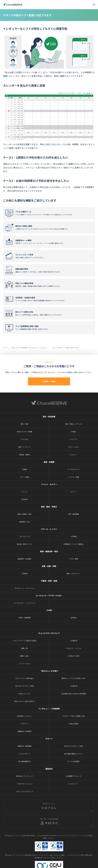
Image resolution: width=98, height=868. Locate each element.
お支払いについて (24, 694)
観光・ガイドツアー (74, 573)
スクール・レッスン (49, 529)
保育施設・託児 (24, 522)
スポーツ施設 (24, 477)
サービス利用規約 (73, 761)
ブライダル (24, 439)
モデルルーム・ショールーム (24, 588)
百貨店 (73, 432)
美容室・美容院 (24, 455)
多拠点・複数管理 (24, 618)
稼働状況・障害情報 (24, 746)
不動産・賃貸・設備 (49, 581)
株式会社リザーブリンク (24, 776)
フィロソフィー (73, 784)
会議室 (24, 469)
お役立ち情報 (73, 724)
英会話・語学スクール (24, 544)
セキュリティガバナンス (24, 791)
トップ (5, 348)
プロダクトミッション (24, 784)
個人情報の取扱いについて (73, 754)
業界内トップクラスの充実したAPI (73, 678)
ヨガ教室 (73, 536)
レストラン (73, 439)
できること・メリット (73, 648)
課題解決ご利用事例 (24, 731)
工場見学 (24, 573)
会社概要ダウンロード (73, 776)
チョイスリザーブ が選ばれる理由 (24, 641)
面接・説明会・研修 (24, 514)
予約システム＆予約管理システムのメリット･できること (30, 348)
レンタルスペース (73, 469)
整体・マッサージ (24, 447)
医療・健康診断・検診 (49, 551)
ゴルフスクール (24, 536)
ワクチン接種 (73, 559)
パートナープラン (24, 664)
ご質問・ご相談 (49, 381)
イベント (24, 492)
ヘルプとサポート (24, 754)
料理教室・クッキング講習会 (73, 544)
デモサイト (24, 724)
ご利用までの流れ (73, 656)
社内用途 (73, 618)
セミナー (73, 492)
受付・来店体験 (49, 417)
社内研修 (24, 499)
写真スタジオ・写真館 (24, 432)
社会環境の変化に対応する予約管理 (73, 694)
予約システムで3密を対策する (24, 701)
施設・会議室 (49, 462)
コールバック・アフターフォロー (49, 595)
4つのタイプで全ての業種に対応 (74, 716)
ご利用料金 (73, 641)
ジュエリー (74, 455)
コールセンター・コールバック (24, 603)
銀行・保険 (24, 424)
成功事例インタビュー (24, 716)
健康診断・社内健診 (24, 559)
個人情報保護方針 (24, 761)
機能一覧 (24, 648)
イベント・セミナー (49, 484)
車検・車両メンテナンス (73, 424)
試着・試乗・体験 (49, 566)
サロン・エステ (73, 447)
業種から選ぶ (24, 656)
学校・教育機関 (73, 514)
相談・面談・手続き (49, 507)
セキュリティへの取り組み (24, 678)
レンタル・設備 (73, 477)
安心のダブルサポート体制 (24, 686)
